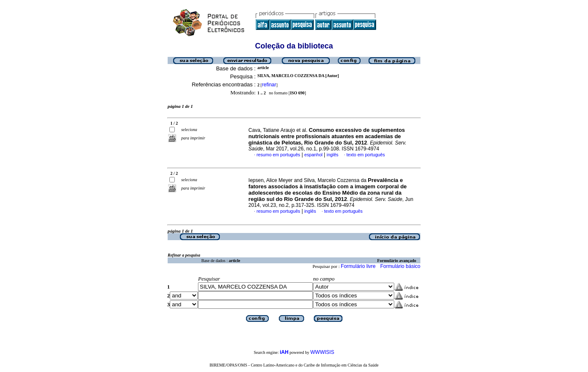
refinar (269, 85)
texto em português (366, 155)
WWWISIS (322, 352)
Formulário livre (358, 266)
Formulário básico (400, 266)
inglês (333, 155)
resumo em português (278, 155)
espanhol (313, 155)
